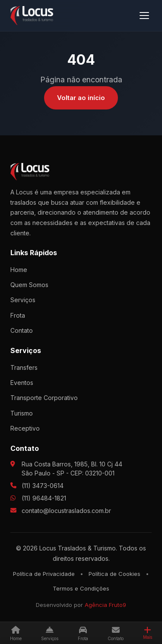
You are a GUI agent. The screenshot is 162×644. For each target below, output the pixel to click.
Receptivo (25, 428)
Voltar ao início (81, 98)
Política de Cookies (114, 574)
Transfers (24, 367)
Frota (18, 315)
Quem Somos (29, 285)
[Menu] (144, 16)
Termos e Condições (81, 588)
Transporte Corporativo (44, 398)
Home (19, 270)
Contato (22, 330)
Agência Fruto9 (105, 605)
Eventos (22, 383)
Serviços (23, 300)
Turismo (22, 413)
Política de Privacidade (44, 574)
